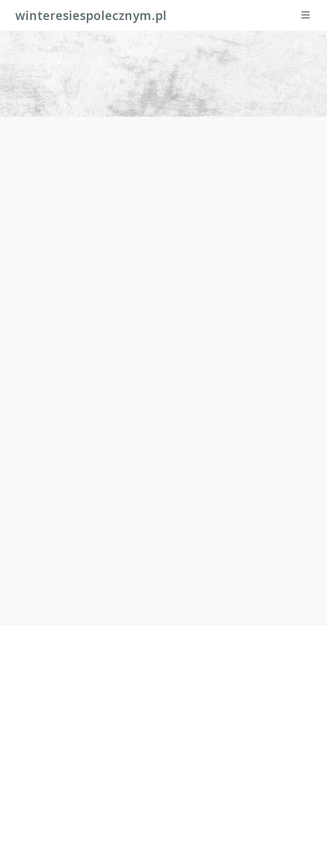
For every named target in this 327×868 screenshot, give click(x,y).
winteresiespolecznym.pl (91, 15)
